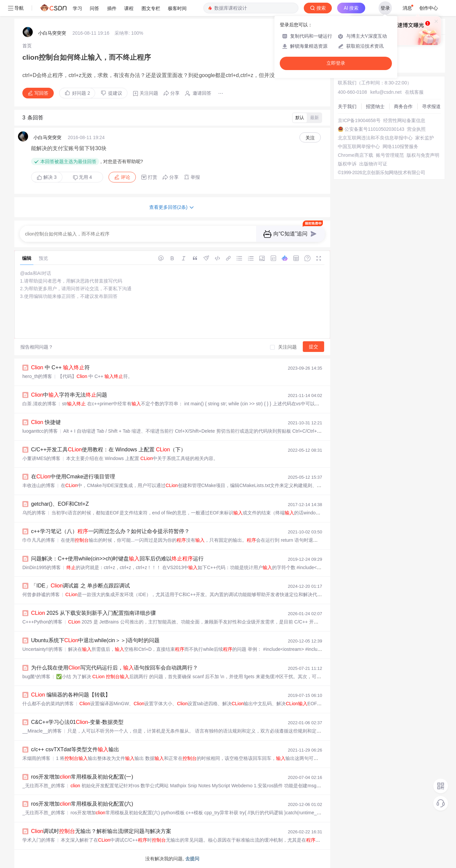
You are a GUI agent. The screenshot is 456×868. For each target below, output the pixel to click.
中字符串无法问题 (69, 395)
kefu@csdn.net (386, 92)
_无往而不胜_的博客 (44, 786)
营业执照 (416, 129)
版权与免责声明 (423, 155)
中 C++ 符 (60, 367)
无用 (82, 177)
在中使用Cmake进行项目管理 (73, 477)
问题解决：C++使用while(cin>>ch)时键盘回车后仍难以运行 (117, 559)
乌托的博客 (34, 513)
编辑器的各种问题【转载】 (71, 695)
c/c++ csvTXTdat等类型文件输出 (75, 749)
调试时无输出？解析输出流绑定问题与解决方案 (101, 831)
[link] (27, 46)
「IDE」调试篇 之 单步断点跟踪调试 (80, 586)
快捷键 (46, 422)
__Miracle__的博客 (42, 731)
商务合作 (403, 106)
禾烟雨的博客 (36, 758)
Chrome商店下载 (356, 155)
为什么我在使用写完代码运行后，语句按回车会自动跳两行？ (115, 668)
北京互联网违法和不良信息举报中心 (375, 138)
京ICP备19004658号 (359, 120)
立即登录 (336, 63)
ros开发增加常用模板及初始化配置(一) (82, 777)
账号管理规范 (390, 155)
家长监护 (425, 138)
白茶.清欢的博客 (39, 404)
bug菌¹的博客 (36, 677)
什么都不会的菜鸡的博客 (48, 704)
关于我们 (347, 106)
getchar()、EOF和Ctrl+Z (60, 504)
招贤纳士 (375, 106)
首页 (27, 46)
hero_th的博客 (37, 376)
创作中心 (429, 8)
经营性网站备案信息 (404, 120)
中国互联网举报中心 (359, 146)
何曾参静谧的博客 (41, 594)
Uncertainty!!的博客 (43, 649)
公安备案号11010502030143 (374, 129)
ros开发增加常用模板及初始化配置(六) (82, 804)
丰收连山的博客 (39, 485)
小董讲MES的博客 (41, 458)
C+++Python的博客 (42, 622)
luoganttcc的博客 (40, 431)
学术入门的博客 (39, 840)
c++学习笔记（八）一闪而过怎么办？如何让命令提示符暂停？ (110, 531)
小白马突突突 (52, 33)
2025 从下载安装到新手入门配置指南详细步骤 (93, 613)
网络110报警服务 (400, 146)
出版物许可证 (373, 164)
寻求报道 (431, 106)
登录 (385, 8)
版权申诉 (347, 164)
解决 (47, 177)
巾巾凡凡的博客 (39, 540)
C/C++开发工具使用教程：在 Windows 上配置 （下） (108, 450)
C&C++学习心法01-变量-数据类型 (77, 722)
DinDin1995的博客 (42, 567)
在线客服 (414, 92)
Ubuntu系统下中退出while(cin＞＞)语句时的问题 (95, 640)
